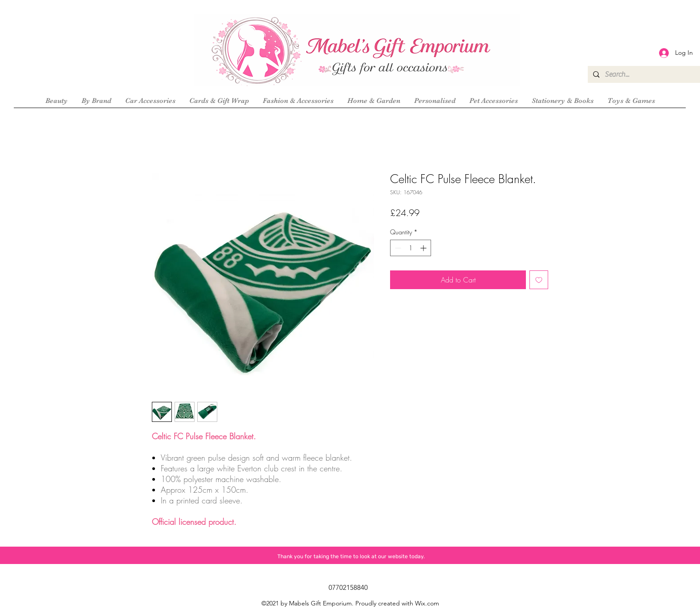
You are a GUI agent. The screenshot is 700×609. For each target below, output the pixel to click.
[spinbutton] (411, 248)
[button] (96, 101)
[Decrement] (397, 248)
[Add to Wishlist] (539, 280)
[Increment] (424, 248)
